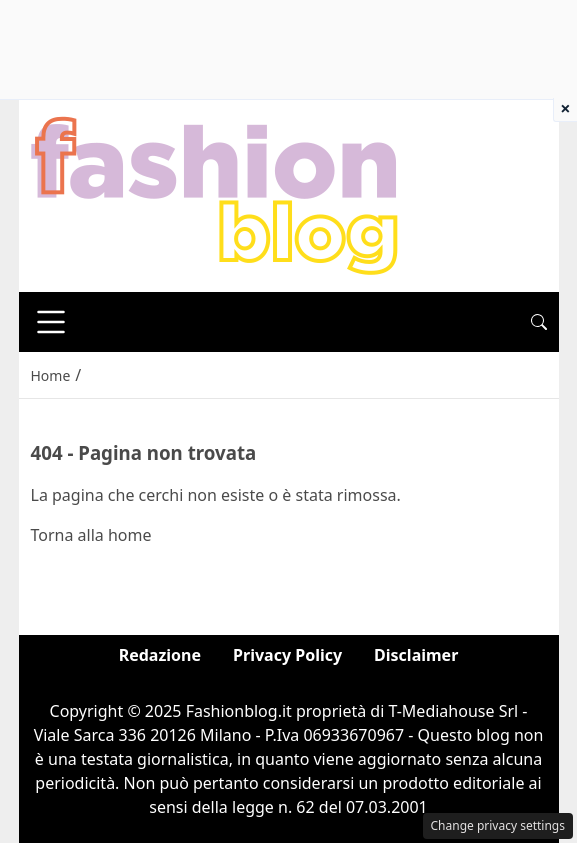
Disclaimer (416, 655)
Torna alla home (91, 535)
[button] (539, 322)
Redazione (160, 655)
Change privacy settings (498, 825)
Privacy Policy (287, 655)
